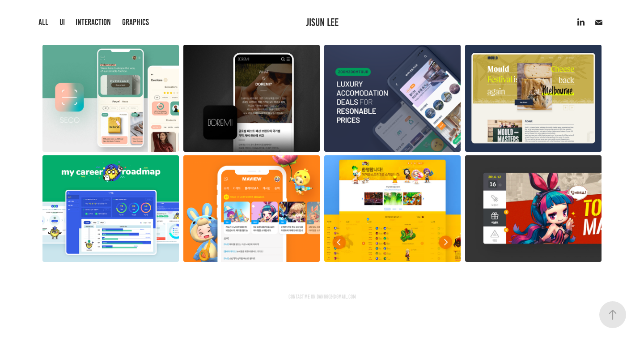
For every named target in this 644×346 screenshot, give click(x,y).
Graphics (136, 22)
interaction (93, 22)
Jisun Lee (322, 22)
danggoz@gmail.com (336, 297)
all (43, 22)
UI (62, 22)
